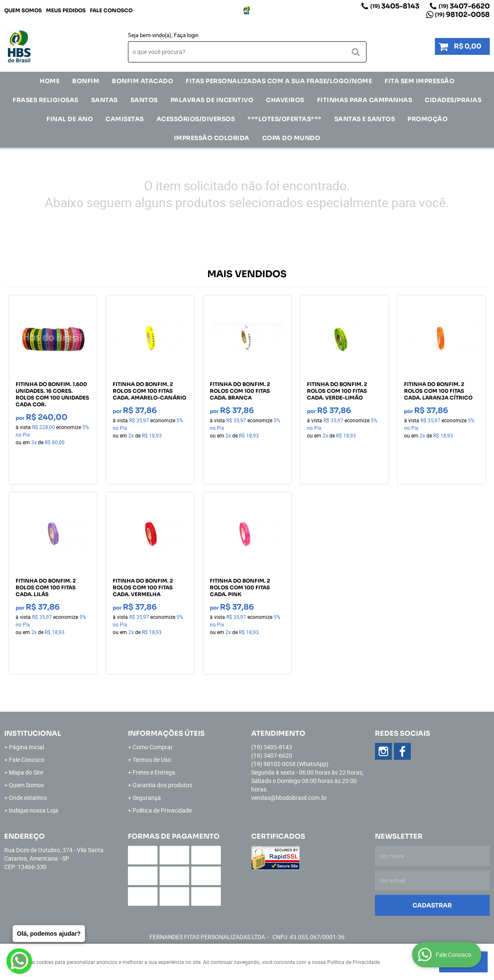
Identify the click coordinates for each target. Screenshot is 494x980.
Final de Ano (70, 119)
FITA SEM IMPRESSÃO (419, 81)
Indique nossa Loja (34, 810)
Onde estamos (28, 798)
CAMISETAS (125, 119)
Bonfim (86, 81)
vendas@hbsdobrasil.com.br (289, 798)
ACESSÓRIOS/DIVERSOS (196, 119)
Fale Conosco (111, 10)
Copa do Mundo (291, 138)
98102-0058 (462, 15)
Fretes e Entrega (154, 772)
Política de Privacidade (162, 810)
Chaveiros (285, 100)
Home (50, 81)
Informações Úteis (166, 733)
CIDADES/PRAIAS (453, 100)
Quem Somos (23, 10)
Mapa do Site (26, 772)
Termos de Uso (152, 760)
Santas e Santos (365, 119)
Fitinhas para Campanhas (365, 100)
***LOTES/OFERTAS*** (285, 119)
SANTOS (144, 100)
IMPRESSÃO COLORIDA (212, 138)
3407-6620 (464, 6)
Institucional (33, 733)
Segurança (147, 798)
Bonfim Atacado (142, 81)
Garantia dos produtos (162, 785)
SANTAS (104, 100)
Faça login (186, 35)
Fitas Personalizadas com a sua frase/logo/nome (279, 81)
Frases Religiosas (46, 100)
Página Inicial (26, 747)
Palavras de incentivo (212, 100)
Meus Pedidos (66, 10)
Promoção (427, 119)
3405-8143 (395, 6)
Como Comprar (153, 747)
